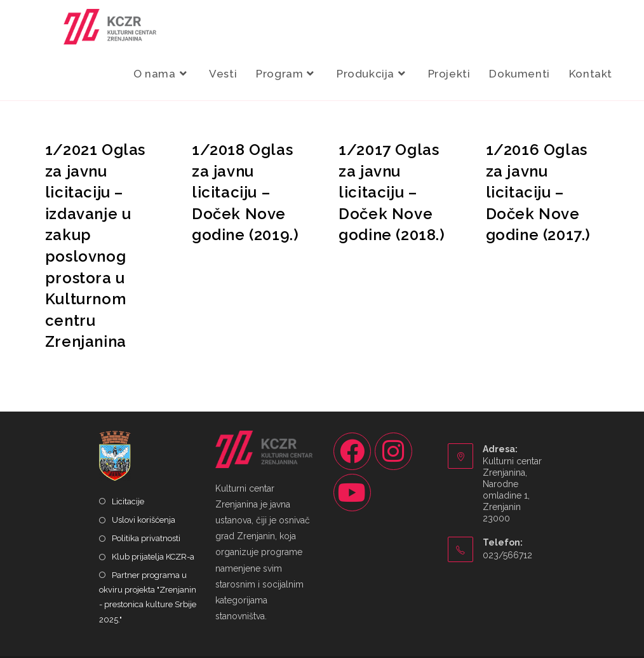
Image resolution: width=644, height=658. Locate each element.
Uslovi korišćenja (144, 520)
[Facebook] (352, 451)
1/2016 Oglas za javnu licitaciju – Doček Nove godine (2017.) (538, 192)
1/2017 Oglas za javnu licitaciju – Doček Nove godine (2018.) (392, 192)
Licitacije (128, 501)
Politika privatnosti (146, 538)
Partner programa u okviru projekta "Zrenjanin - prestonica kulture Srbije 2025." (148, 597)
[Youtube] (352, 493)
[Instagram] (393, 451)
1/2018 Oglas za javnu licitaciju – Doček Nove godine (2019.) (245, 192)
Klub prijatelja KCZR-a (153, 557)
